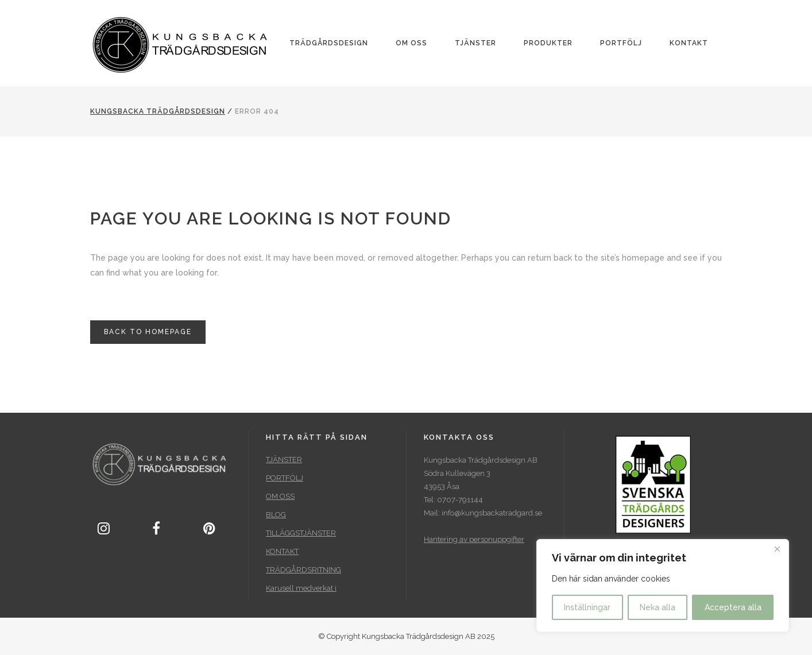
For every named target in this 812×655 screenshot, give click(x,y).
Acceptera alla (733, 607)
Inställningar (587, 607)
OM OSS (280, 496)
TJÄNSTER (284, 460)
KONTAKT (282, 551)
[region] (663, 586)
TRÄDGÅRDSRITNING (303, 570)
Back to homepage (148, 332)
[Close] (777, 549)
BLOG (276, 515)
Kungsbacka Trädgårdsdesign (158, 111)
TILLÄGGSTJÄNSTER (301, 533)
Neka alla (658, 607)
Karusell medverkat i (301, 588)
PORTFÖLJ (285, 478)
